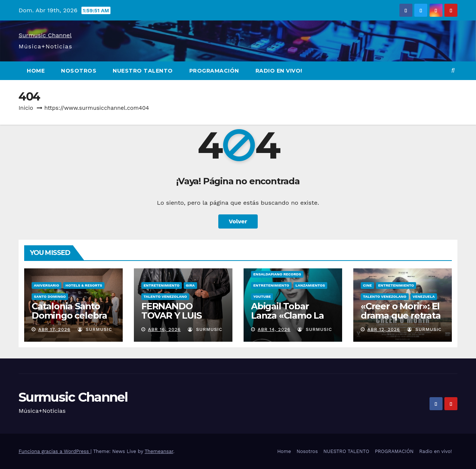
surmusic (95, 329)
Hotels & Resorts (84, 285)
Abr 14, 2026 (274, 329)
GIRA (190, 285)
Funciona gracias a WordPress (54, 451)
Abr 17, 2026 (54, 329)
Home (36, 71)
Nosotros (79, 71)
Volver (238, 221)
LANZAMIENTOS (310, 285)
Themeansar (159, 451)
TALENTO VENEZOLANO (165, 296)
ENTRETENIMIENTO (162, 285)
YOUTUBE (262, 296)
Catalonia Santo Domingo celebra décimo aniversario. (69, 320)
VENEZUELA (424, 296)
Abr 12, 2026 (384, 329)
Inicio (26, 108)
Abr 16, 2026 (164, 329)
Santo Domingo (50, 296)
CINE (367, 285)
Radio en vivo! (279, 71)
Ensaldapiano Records (277, 274)
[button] (453, 71)
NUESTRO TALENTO (143, 71)
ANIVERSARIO (46, 285)
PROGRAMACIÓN (214, 71)
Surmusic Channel (45, 35)
